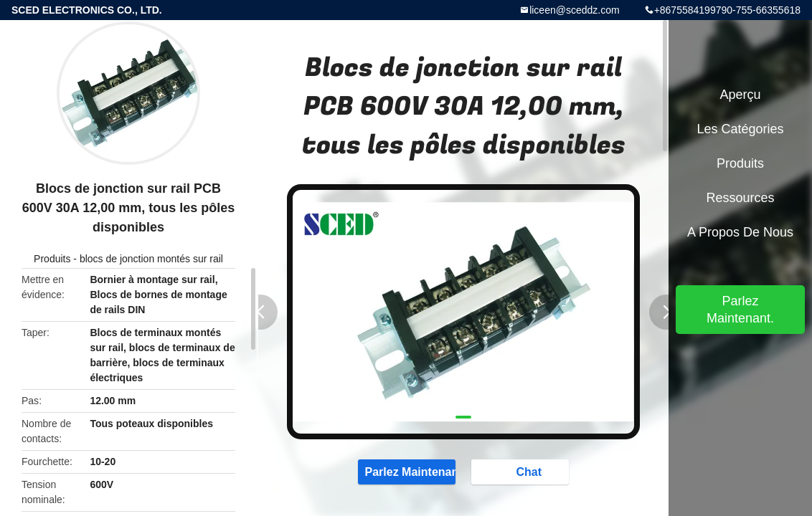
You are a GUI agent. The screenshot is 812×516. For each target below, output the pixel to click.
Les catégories (740, 129)
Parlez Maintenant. (407, 471)
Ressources (740, 198)
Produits (52, 259)
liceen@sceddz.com (575, 10)
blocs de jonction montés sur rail (151, 259)
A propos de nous (740, 232)
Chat (521, 471)
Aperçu (740, 95)
